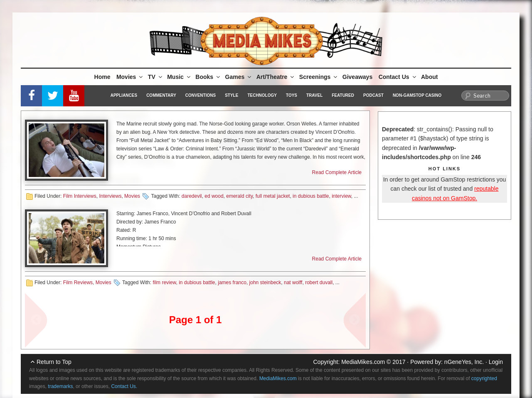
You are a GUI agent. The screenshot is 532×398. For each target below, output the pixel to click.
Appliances (124, 95)
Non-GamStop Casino (417, 95)
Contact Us (398, 77)
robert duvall (319, 283)
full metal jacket (273, 196)
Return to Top (54, 362)
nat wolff (293, 283)
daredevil (192, 196)
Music (179, 77)
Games (239, 77)
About (429, 77)
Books (208, 77)
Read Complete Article (337, 172)
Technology (262, 95)
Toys (292, 95)
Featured (343, 95)
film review (164, 283)
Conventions (201, 95)
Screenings (319, 77)
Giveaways (357, 77)
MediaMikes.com (363, 362)
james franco (232, 283)
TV (156, 77)
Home (102, 77)
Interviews (110, 196)
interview (341, 196)
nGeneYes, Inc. (464, 362)
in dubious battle (311, 196)
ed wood (214, 196)
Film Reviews (78, 283)
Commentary (161, 95)
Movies (130, 77)
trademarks (60, 386)
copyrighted (484, 378)
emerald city (239, 196)
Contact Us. (124, 386)
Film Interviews (80, 196)
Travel (314, 95)
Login (496, 362)
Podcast (373, 95)
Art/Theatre (276, 77)
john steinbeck (265, 283)
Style (232, 95)
